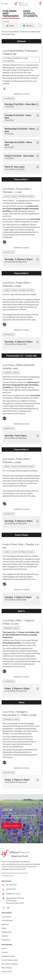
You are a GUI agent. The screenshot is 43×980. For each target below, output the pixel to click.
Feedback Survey (8, 956)
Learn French (6, 917)
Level (10, 26)
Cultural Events (7, 920)
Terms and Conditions (10, 964)
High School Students (30, 13)
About (4, 948)
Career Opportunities (10, 960)
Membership (6, 932)
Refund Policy (7, 968)
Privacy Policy (7, 972)
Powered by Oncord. (8, 876)
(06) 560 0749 (11, 885)
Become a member (9, 824)
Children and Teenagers (11, 13)
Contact (5, 952)
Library (4, 928)
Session (28, 26)
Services (5, 936)
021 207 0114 (11, 889)
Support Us (6, 940)
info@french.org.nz (13, 894)
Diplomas (5, 924)
